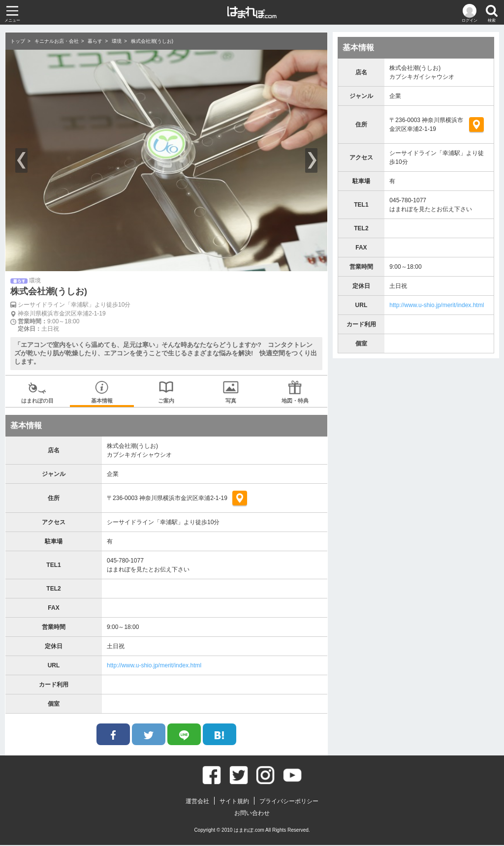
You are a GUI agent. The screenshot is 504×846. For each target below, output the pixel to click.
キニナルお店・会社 (57, 41)
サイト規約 (234, 802)
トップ (18, 41)
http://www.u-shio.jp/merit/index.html (154, 666)
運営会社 (197, 802)
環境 (117, 41)
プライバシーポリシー (289, 802)
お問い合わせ (252, 814)
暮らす (95, 41)
